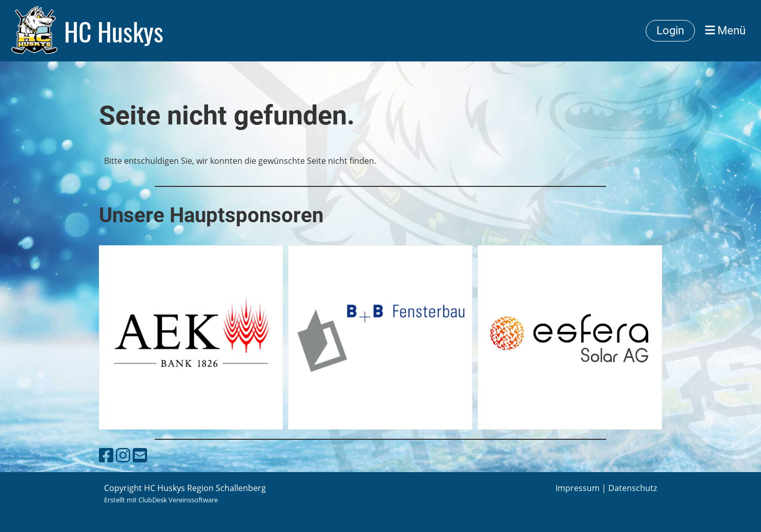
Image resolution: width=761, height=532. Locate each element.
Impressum (578, 488)
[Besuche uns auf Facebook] (106, 455)
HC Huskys (114, 31)
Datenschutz (633, 488)
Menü (725, 30)
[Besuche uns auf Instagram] (123, 455)
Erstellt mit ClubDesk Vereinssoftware (161, 500)
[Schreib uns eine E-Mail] (140, 455)
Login (670, 30)
